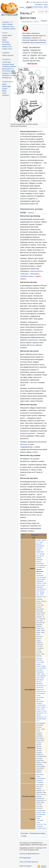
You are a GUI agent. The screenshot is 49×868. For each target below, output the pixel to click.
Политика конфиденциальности (30, 853)
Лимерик (39, 557)
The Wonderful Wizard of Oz (41, 718)
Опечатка (39, 816)
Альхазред (39, 598)
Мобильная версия (26, 865)
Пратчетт (39, 637)
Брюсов (44, 600)
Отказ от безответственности (29, 861)
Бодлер (38, 600)
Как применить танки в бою (41, 792)
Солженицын (40, 647)
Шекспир (39, 655)
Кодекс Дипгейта (41, 675)
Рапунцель (39, 758)
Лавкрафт (39, 616)
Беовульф (39, 657)
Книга (44, 812)
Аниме (24, 835)
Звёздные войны (27, 275)
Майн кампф (40, 679)
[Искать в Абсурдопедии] (43, 12)
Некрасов (39, 626)
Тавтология (39, 823)
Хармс (38, 653)
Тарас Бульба (40, 767)
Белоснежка (40, 724)
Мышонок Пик (40, 685)
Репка (38, 706)
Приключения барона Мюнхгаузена (40, 698)
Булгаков (39, 602)
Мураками (39, 624)
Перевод (39, 582)
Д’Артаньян (39, 736)
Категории (24, 833)
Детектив (39, 543)
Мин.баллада (40, 563)
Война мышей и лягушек (40, 663)
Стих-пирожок (40, 590)
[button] (7, 78)
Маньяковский (40, 622)
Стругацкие (39, 645)
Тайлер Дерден (41, 765)
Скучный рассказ (41, 588)
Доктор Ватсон (40, 738)
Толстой (39, 649)
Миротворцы (40, 774)
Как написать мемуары (39, 788)
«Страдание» (40, 781)
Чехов (43, 653)
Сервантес (39, 641)
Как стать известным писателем (39, 805)
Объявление (40, 574)
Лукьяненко (42, 618)
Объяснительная (41, 576)
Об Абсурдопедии (25, 857)
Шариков (39, 771)
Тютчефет (39, 651)
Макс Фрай (39, 620)
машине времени (29, 433)
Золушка (39, 742)
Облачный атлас (41, 691)
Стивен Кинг (40, 643)
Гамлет (38, 728)
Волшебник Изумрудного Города (40, 671)
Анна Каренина (41, 722)
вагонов (39, 584)
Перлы (38, 817)
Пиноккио (39, 750)
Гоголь (38, 604)
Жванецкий (39, 610)
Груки (41, 541)
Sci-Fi (36, 22)
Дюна (43, 673)
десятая (42, 814)
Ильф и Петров (41, 612)
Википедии (26, 40)
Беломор (39, 726)
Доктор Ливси (40, 740)
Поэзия (44, 582)
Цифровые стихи (41, 596)
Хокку (42, 594)
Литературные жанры (37, 833)
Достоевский (40, 608)
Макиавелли (32, 63)
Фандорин (39, 769)
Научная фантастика (38, 43)
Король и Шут (40, 614)
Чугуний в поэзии (41, 827)
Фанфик (42, 592)
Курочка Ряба (40, 677)
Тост (38, 592)
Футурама (35, 273)
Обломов (39, 748)
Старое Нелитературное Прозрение (41, 778)
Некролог (39, 573)
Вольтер (23, 444)
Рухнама (43, 706)
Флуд (38, 594)
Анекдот (39, 539)
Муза (38, 814)
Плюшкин (39, 752)
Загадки (39, 549)
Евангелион (33, 339)
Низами (38, 628)
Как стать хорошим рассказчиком (41, 796)
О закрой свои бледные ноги (41, 687)
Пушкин (38, 639)
